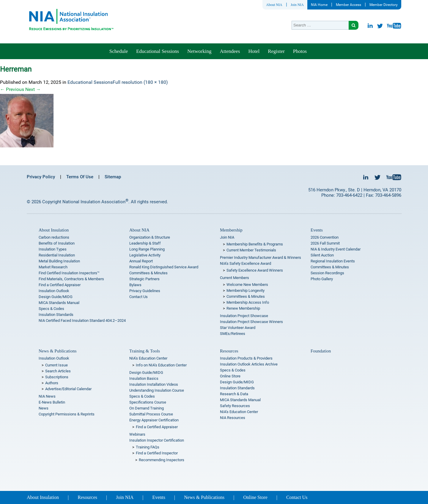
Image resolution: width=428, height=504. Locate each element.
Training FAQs (148, 447)
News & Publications (58, 351)
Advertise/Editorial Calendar (68, 389)
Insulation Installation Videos (154, 384)
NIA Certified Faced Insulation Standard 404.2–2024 (82, 320)
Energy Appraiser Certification (154, 420)
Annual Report (141, 261)
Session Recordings (327, 273)
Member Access (348, 5)
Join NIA (297, 5)
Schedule (119, 51)
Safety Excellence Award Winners (255, 270)
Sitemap (113, 177)
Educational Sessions (158, 51)
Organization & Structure (150, 237)
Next (33, 89)
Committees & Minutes (148, 273)
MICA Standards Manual (59, 303)
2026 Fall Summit (325, 243)
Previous (12, 89)
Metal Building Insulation (59, 261)
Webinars (137, 434)
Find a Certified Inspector (157, 453)
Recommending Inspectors (162, 460)
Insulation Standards (56, 315)
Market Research (53, 267)
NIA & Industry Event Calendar (336, 249)
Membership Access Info (248, 302)
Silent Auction (322, 255)
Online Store (230, 376)
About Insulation (54, 230)
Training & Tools (145, 351)
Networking (199, 51)
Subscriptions (57, 377)
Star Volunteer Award (238, 328)
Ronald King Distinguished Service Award (164, 267)
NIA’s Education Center (148, 358)
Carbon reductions (54, 237)
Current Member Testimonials (251, 250)
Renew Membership (243, 308)
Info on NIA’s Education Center (161, 365)
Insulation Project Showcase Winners (251, 322)
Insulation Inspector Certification (157, 440)
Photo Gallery (322, 279)
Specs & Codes (51, 309)
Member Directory (384, 5)
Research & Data (234, 394)
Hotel (254, 51)
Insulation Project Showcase (244, 316)
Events (317, 230)
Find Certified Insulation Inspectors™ (69, 273)
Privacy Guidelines (145, 291)
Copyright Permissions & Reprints (67, 414)
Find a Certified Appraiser (60, 285)
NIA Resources (233, 418)
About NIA (274, 5)
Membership (231, 230)
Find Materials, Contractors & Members (71, 279)
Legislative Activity (145, 255)
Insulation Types (53, 249)
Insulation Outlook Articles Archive (249, 364)
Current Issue (56, 365)
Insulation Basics (144, 378)
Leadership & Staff (145, 243)
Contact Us (139, 297)
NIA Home (319, 5)
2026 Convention (325, 237)
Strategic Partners (144, 279)
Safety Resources (235, 406)
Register (276, 51)
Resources (229, 351)
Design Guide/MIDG (56, 297)
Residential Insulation (57, 255)
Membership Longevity (246, 290)
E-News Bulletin (52, 402)
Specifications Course (148, 402)
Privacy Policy (41, 177)
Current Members (235, 278)
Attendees (230, 51)
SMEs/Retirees (233, 334)
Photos (300, 51)
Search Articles (58, 371)
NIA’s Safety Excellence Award (246, 263)
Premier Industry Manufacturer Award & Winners (261, 257)
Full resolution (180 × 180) (140, 82)
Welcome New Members (247, 285)
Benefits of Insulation (57, 243)
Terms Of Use (80, 177)
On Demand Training (147, 408)
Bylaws (135, 285)
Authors (52, 383)
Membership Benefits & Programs (255, 244)
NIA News (47, 396)
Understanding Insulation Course (157, 390)
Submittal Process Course (151, 414)
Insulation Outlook (54, 291)
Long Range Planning (147, 249)
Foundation (321, 351)
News (44, 408)
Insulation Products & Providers (246, 358)
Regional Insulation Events (333, 261)
